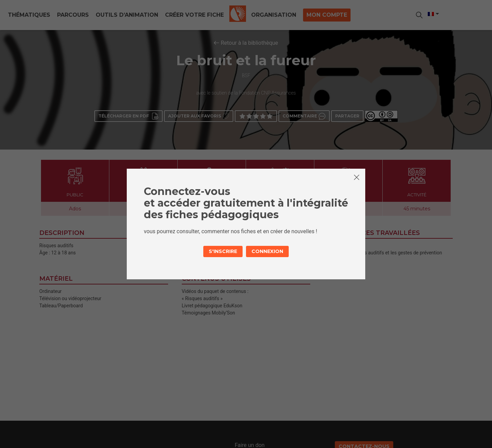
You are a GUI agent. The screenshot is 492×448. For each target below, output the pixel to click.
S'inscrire (223, 251)
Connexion (267, 251)
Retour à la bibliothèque (249, 43)
